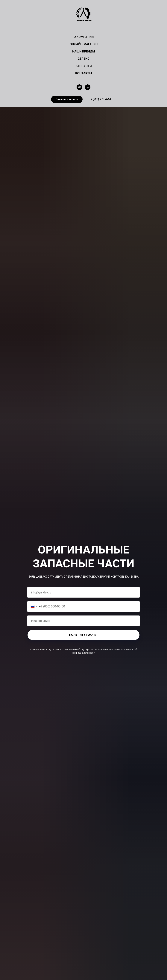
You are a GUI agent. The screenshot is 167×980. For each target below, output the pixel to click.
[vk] (79, 87)
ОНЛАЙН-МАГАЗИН (84, 44)
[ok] (88, 87)
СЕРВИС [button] (84, 59)
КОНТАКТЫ (84, 73)
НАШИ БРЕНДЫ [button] (84, 51)
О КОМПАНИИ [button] (84, 37)
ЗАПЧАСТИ (84, 66)
